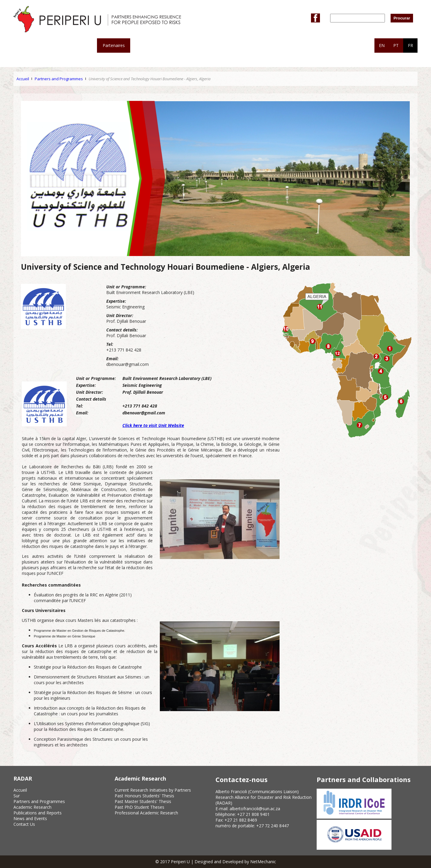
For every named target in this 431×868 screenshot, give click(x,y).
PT (396, 45)
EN (382, 45)
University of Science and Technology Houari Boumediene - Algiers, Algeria (150, 79)
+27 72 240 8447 (273, 826)
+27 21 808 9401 (253, 814)
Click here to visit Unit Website (153, 425)
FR (410, 45)
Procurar (402, 18)
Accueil (23, 79)
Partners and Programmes (59, 79)
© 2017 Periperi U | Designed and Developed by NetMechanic (216, 862)
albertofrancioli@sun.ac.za (255, 809)
